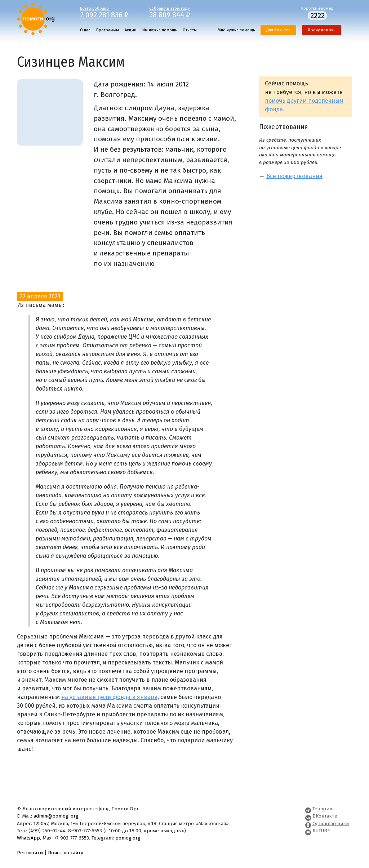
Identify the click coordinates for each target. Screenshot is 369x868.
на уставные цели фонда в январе (109, 697)
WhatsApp (28, 838)
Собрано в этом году (179, 12)
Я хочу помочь (321, 30)
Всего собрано (109, 12)
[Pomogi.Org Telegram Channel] (308, 809)
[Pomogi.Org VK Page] (308, 816)
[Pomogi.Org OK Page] (308, 824)
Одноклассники (331, 824)
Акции (131, 30)
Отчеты (190, 30)
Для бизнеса (278, 30)
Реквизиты (30, 853)
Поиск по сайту (66, 853)
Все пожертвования (294, 176)
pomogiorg (128, 838)
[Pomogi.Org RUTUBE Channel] (308, 831)
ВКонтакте (325, 816)
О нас (85, 30)
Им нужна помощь (160, 30)
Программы (108, 30)
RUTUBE (321, 831)
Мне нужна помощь (236, 30)
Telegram (323, 809)
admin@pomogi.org (56, 816)
